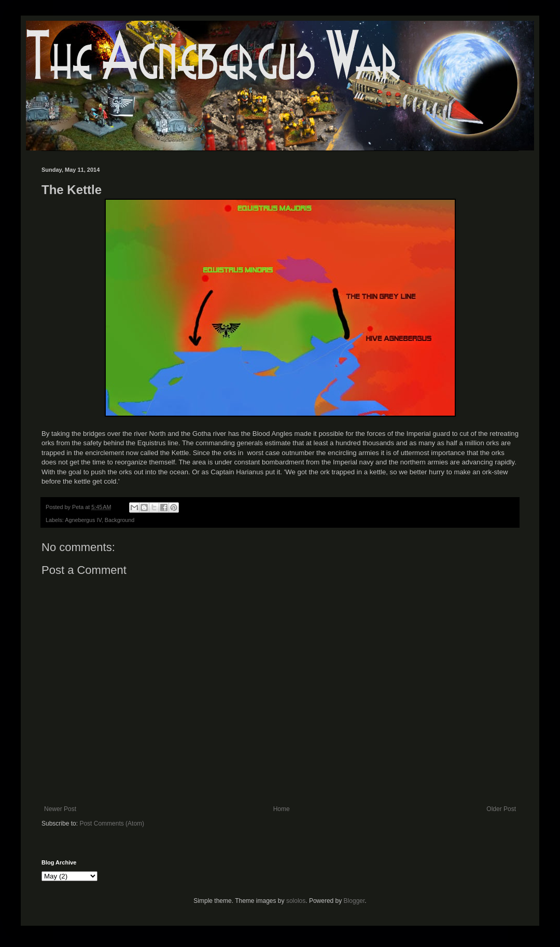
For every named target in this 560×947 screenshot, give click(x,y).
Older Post (501, 809)
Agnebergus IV (83, 520)
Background (120, 520)
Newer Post (60, 809)
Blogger (354, 901)
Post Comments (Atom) (112, 824)
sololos (296, 901)
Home (282, 809)
